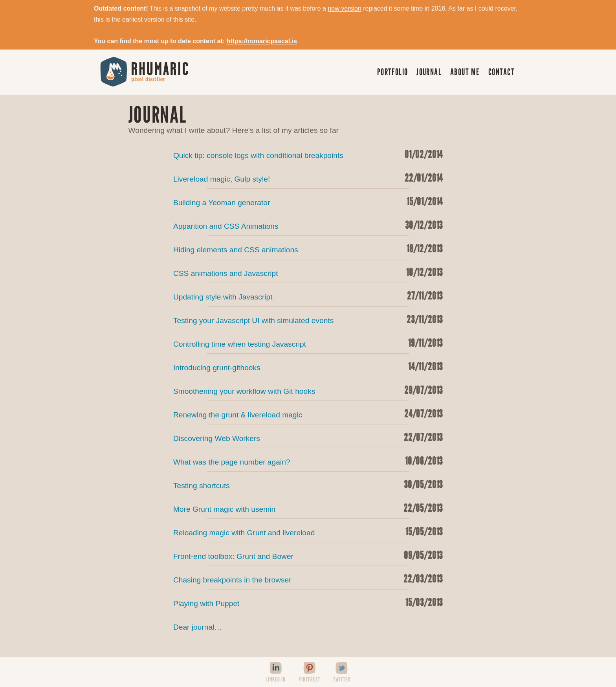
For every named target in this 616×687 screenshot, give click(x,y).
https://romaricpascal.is (262, 41)
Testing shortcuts (308, 484)
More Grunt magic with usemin (308, 508)
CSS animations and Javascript (308, 272)
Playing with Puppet (308, 602)
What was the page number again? (308, 461)
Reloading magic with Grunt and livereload (308, 531)
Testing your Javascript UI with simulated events (308, 319)
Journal (429, 72)
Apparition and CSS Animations (308, 225)
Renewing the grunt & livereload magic (308, 413)
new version (344, 8)
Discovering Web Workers (308, 437)
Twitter (342, 679)
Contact (501, 72)
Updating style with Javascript (308, 296)
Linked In (276, 679)
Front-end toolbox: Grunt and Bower (308, 555)
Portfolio (393, 72)
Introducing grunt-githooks (308, 366)
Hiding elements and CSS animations (308, 248)
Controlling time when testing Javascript (308, 343)
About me (465, 72)
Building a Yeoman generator (308, 201)
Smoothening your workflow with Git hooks (308, 390)
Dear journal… (198, 627)
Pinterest (309, 679)
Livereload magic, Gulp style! (308, 178)
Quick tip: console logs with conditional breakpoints (308, 154)
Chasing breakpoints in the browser (308, 579)
